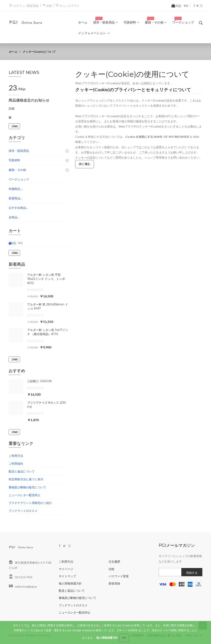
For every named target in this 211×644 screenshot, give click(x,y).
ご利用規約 (16, 463)
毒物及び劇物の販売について (27, 487)
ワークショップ (19, 179)
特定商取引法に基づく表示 (26, 479)
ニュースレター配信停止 (25, 495)
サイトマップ (67, 576)
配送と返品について (22, 471)
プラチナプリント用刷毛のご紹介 (30, 503)
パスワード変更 (119, 576)
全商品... (14, 217)
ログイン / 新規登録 (26, 6)
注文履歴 (114, 562)
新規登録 (114, 583)
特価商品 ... (16, 189)
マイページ (66, 569)
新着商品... (15, 198)
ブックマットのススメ (23, 511)
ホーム (13, 52)
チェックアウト (70, 6)
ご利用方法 (16, 456)
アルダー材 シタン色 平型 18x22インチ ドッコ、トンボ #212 (46, 279)
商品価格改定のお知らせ (29, 100)
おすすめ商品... (18, 208)
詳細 (12, 108)
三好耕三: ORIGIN (39, 381)
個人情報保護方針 (70, 583)
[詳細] (14, 126)
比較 (49, 6)
